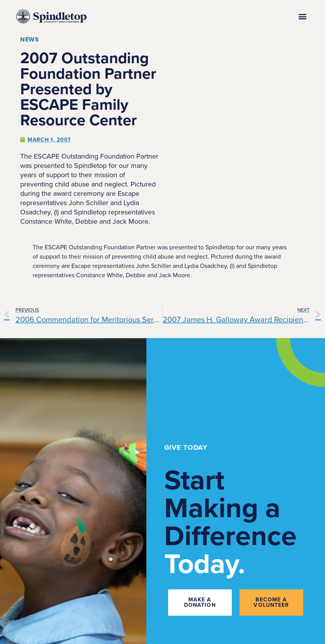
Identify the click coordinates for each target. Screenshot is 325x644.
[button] (302, 16)
